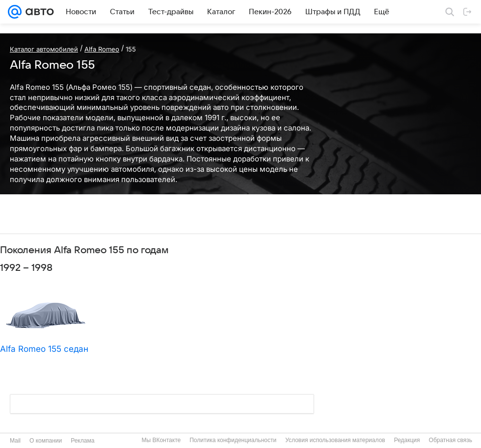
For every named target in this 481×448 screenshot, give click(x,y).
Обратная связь (451, 440)
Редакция (407, 440)
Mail (15, 441)
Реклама (82, 441)
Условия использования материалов (335, 440)
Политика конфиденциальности (233, 440)
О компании (46, 441)
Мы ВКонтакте (161, 440)
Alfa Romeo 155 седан (44, 349)
